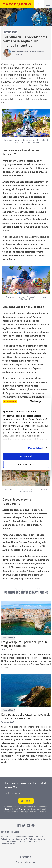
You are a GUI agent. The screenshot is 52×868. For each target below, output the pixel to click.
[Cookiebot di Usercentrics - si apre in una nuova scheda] (31, 402)
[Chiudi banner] (48, 402)
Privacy (19, 862)
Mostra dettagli (36, 448)
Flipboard (28, 826)
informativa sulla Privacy (15, 809)
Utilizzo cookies (30, 862)
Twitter (24, 826)
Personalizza (26, 464)
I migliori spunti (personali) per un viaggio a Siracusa (24, 644)
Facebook (19, 826)
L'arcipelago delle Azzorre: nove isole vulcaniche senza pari (26, 716)
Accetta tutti (26, 456)
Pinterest (33, 826)
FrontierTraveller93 (38, 52)
